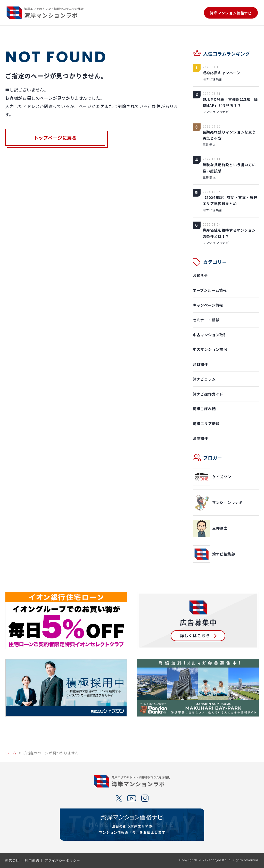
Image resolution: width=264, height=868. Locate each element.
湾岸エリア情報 (206, 424)
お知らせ (200, 275)
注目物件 (200, 364)
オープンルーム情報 (210, 290)
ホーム (11, 753)
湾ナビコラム (204, 379)
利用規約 (32, 860)
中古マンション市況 (210, 349)
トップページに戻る (55, 138)
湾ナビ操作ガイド (208, 394)
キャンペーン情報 (208, 305)
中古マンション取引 (210, 335)
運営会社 (12, 860)
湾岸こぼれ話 (204, 409)
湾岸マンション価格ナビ (231, 13)
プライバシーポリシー (62, 860)
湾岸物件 (200, 438)
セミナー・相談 (206, 320)
